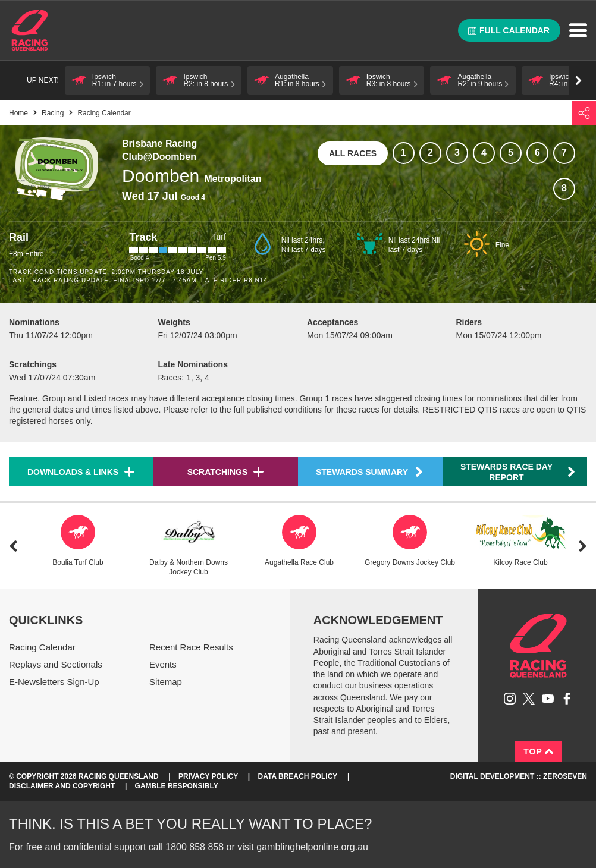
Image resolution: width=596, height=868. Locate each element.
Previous (13, 546)
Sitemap (166, 682)
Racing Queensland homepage (538, 646)
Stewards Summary (370, 472)
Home (30, 30)
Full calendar (509, 30)
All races (353, 153)
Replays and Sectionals (56, 664)
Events (163, 664)
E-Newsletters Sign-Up (54, 682)
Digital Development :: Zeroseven (519, 776)
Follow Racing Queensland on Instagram (510, 699)
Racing (53, 113)
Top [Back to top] (538, 751)
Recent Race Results (191, 647)
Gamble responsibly (177, 786)
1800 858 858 (195, 847)
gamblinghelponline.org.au (312, 847)
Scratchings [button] (218, 472)
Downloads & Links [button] (73, 472)
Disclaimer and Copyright (62, 786)
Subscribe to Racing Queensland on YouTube (548, 699)
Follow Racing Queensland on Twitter (529, 699)
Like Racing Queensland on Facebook (567, 699)
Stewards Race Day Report (518, 472)
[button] (108, 80)
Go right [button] (578, 81)
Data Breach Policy (298, 776)
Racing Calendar (42, 647)
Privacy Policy (208, 776)
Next (583, 546)
